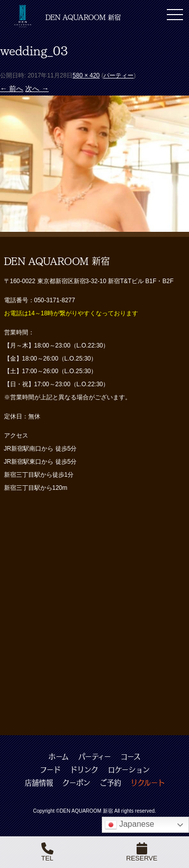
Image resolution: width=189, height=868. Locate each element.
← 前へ (12, 89)
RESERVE (142, 852)
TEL (47, 852)
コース (131, 756)
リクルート (148, 783)
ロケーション (129, 769)
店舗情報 (39, 783)
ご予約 (110, 783)
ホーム (58, 756)
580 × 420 (86, 75)
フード (50, 769)
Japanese (130, 825)
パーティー (118, 75)
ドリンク (84, 769)
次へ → (37, 89)
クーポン (76, 783)
